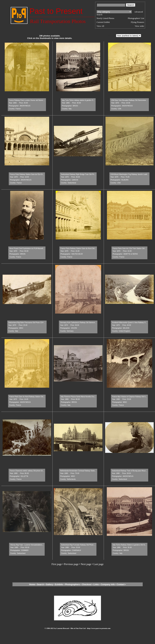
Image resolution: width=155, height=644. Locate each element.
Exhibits (59, 584)
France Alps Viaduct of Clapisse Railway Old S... (130, 397)
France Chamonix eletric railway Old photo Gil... (27, 471)
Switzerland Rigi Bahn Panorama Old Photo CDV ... (27, 323)
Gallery (49, 584)
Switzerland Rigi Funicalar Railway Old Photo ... (78, 545)
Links (96, 584)
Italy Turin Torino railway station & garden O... (78, 100)
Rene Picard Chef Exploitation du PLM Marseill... (27, 248)
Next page (86, 564)
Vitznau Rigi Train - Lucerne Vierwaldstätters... (27, 545)
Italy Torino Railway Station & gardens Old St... (129, 545)
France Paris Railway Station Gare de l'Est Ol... (27, 174)
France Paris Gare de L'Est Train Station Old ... (130, 248)
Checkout (87, 584)
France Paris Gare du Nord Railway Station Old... (27, 397)
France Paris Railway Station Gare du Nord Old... (78, 248)
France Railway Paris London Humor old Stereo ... (27, 100)
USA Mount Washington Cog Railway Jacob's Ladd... (129, 174)
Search (40, 584)
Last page (99, 564)
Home (32, 584)
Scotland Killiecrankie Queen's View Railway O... (129, 323)
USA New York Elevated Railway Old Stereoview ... (129, 100)
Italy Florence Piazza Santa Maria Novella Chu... (78, 397)
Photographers (72, 584)
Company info (108, 584)
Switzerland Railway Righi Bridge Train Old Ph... (78, 174)
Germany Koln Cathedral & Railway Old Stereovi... (78, 323)
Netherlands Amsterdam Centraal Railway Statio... (78, 471)
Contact (121, 584)
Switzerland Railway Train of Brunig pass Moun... (129, 471)
